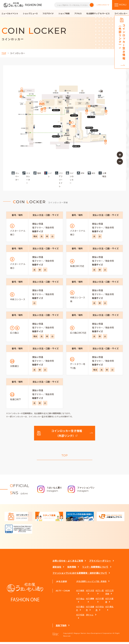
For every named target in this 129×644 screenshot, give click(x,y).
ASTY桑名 (109, 609)
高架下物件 (61, 627)
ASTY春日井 (80, 610)
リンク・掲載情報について (95, 569)
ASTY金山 (80, 600)
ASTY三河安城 (109, 594)
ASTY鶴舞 (90, 600)
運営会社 (57, 569)
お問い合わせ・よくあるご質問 (68, 563)
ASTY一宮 (100, 592)
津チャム (90, 617)
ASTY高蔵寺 (90, 610)
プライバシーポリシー (100, 563)
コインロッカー (18, 53)
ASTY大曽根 (109, 602)
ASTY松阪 (80, 617)
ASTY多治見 (100, 610)
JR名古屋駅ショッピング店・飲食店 (91, 583)
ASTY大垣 (90, 592)
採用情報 (72, 569)
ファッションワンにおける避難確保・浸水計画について (80, 575)
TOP (4, 53)
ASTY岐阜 (80, 592)
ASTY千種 (100, 600)
